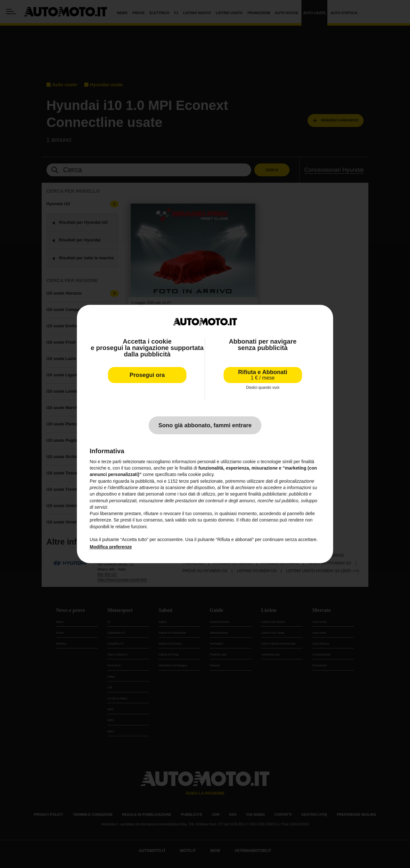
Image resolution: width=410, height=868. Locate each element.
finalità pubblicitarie (267, 494)
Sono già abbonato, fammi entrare (205, 425)
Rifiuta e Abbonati (262, 375)
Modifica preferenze (111, 547)
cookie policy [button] (201, 474)
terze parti (189, 481)
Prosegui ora (147, 375)
